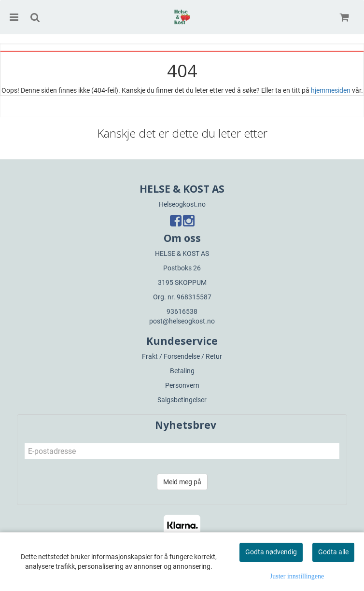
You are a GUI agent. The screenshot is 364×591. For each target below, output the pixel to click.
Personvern (182, 385)
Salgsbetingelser (182, 400)
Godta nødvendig (271, 552)
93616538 (182, 311)
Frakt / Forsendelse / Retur (182, 356)
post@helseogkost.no (182, 321)
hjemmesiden (331, 90)
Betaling (182, 371)
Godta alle (333, 552)
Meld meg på (182, 482)
